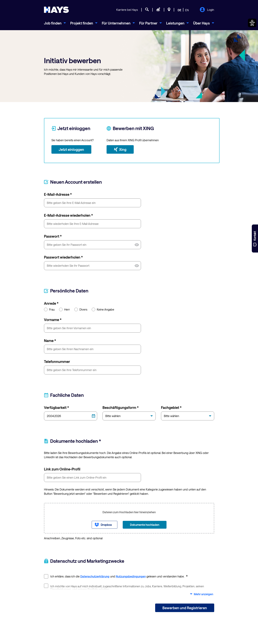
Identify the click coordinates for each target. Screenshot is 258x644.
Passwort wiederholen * (63, 257)
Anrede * (51, 303)
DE (179, 10)
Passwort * (53, 236)
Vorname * (53, 320)
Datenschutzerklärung (95, 576)
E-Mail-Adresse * (58, 194)
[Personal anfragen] (158, 10)
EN (187, 10)
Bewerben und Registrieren (185, 608)
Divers (81, 309)
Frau (49, 309)
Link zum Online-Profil (62, 469)
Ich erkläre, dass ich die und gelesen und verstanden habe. (116, 576)
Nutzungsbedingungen (131, 576)
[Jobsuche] (147, 10)
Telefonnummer (57, 361)
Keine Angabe (103, 309)
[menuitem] (55, 23)
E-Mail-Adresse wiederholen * (68, 215)
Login (207, 10)
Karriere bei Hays (127, 10)
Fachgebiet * (171, 407)
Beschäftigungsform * (121, 407)
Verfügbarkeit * (56, 407)
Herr (64, 309)
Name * (50, 341)
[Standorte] (169, 10)
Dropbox (106, 525)
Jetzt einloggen (71, 149)
